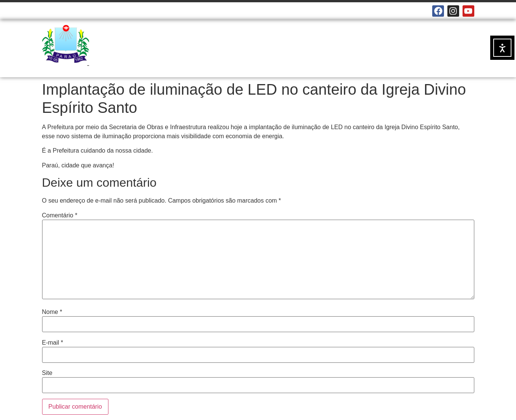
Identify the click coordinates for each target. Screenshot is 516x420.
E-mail (53, 343)
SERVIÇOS (311, 43)
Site (47, 373)
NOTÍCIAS (269, 43)
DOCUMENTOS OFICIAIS (374, 43)
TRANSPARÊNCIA (215, 61)
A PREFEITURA (216, 44)
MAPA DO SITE (178, 11)
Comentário (60, 215)
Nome (52, 312)
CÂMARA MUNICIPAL (69, 11)
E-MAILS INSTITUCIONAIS (127, 11)
